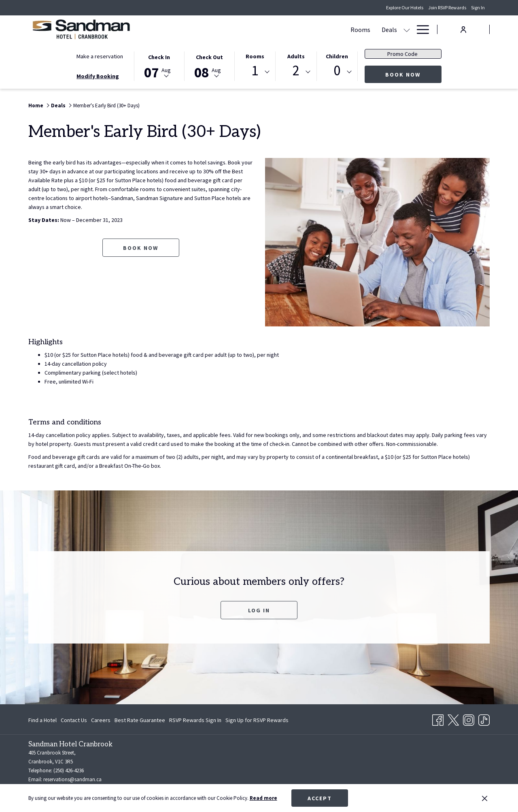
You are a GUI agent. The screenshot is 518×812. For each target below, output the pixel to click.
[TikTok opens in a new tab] (484, 718)
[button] (159, 66)
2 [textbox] (296, 71)
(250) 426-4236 (69, 770)
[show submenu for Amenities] (376, 29)
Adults (296, 56)
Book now (413, 74)
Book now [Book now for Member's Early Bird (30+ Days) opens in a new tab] (141, 248)
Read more (263, 798)
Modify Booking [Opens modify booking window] (98, 76)
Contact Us (74, 720)
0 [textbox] (337, 71)
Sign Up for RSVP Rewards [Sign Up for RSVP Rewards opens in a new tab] (257, 721)
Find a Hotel (42, 720)
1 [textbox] (255, 71)
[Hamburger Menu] (420, 29)
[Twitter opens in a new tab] (453, 718)
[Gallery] (395, 29)
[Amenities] (352, 29)
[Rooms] (252, 29)
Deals (58, 105)
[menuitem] (44, 720)
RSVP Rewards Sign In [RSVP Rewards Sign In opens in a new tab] (195, 721)
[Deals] (281, 29)
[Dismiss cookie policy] (485, 798)
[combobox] (255, 72)
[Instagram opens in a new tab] (469, 718)
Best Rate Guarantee (140, 720)
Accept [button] (320, 798)
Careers (101, 720)
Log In (259, 610)
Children (337, 56)
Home (36, 105)
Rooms (255, 56)
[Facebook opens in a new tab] (438, 718)
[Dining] (317, 29)
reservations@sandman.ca (72, 779)
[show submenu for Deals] (298, 29)
